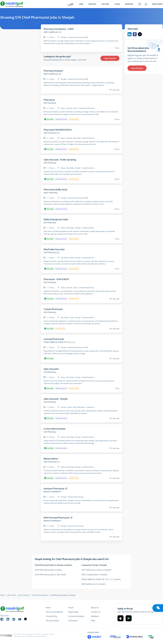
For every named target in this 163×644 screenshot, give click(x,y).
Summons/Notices (76, 616)
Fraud (71, 608)
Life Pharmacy (50, 103)
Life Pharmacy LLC (52, 133)
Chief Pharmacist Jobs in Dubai (48, 570)
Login (117, 4)
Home (3, 595)
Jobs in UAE (12, 595)
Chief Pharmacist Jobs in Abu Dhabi (50, 575)
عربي (71, 4)
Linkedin (130, 34)
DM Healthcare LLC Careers (94, 584)
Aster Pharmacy (51, 193)
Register (129, 4)
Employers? (157, 4)
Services (92, 4)
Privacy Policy (52, 616)
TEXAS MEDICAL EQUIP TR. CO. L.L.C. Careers (101, 579)
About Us (95, 608)
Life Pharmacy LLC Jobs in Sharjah (96, 570)
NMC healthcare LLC (53, 32)
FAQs (93, 621)
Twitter (140, 34)
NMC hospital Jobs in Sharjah (94, 575)
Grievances (73, 621)
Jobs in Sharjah (24, 595)
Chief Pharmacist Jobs (40, 595)
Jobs (81, 4)
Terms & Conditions (54, 612)
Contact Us (96, 612)
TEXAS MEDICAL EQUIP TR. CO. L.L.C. (60, 342)
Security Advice (52, 621)
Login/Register (110, 58)
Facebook (135, 34)
